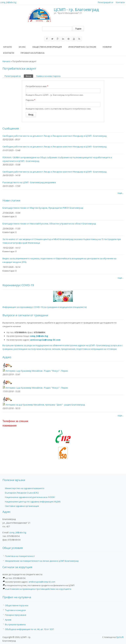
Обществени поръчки (17, 605)
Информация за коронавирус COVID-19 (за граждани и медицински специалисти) (45, 307)
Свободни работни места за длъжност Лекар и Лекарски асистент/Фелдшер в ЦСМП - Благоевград (54, 136)
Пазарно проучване (16, 615)
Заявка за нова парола (48, 76)
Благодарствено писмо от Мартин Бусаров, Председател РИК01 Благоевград (43, 208)
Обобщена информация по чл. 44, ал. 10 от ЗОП (29, 629)
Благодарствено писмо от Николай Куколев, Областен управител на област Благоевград (49, 224)
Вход (30, 76)
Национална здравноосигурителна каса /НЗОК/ (30, 497)
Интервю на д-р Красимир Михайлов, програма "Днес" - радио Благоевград (45, 405)
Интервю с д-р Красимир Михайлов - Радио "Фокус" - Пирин (37, 371)
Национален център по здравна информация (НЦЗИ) (33, 502)
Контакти (120, 2)
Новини (107, 47)
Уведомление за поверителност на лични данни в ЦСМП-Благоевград (42, 561)
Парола (31, 100)
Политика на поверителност (20, 556)
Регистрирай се (106, 2)
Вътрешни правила (15, 624)
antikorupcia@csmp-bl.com (42, 582)
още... (121, 193)
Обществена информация (47, 47)
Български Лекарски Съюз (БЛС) (22, 493)
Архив (8, 620)
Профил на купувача (33, 53)
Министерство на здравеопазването (25, 488)
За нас (22, 47)
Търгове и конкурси (15, 610)
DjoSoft (120, 637)
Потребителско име (37, 86)
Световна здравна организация (22, 506)
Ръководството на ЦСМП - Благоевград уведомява (29, 182)
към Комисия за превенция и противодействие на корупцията (38, 589)
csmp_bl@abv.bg (8, 2)
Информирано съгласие (82, 47)
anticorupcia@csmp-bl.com (45, 340)
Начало (8, 47)
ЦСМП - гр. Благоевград (76, 10)
